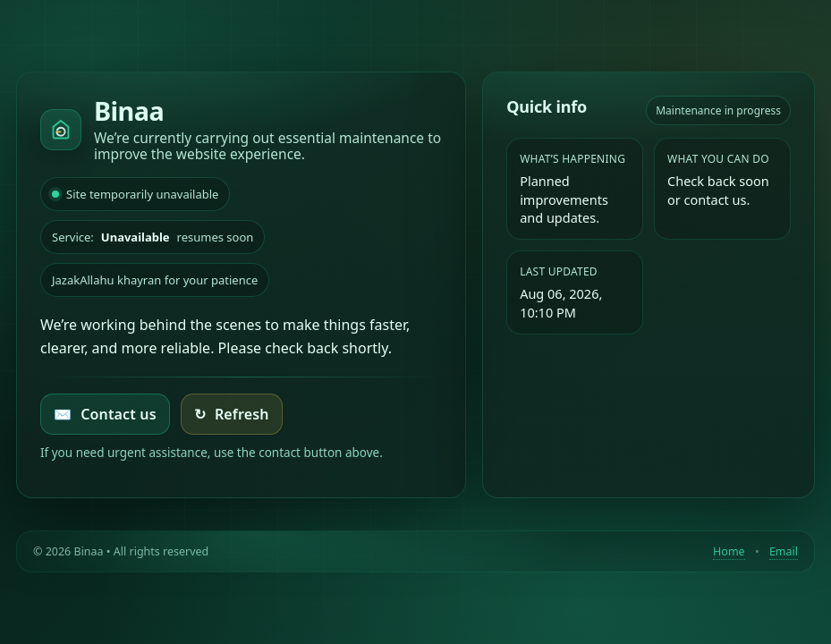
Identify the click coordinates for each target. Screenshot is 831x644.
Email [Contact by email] (784, 551)
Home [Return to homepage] (729, 551)
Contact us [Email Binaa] (105, 414)
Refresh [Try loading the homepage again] (232, 414)
